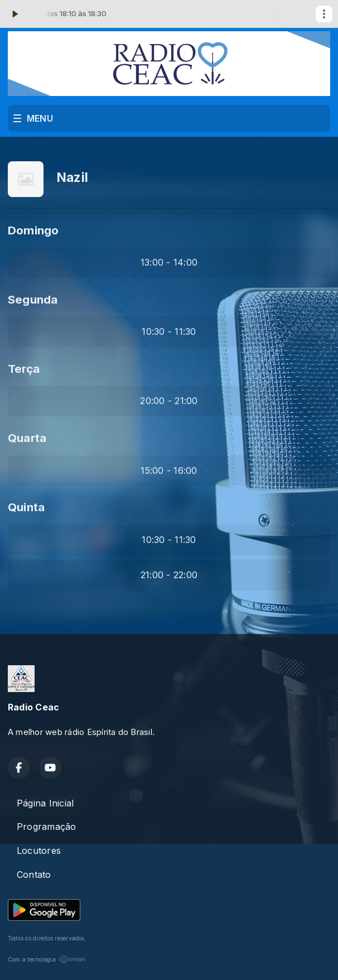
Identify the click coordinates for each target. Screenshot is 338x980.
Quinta (26, 507)
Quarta (27, 438)
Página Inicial (45, 803)
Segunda (33, 299)
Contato (34, 875)
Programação (47, 827)
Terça (24, 369)
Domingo (33, 230)
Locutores (39, 851)
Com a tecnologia (47, 959)
